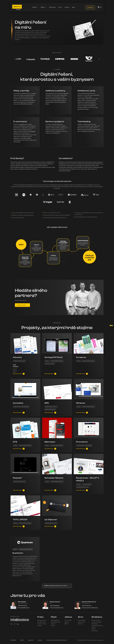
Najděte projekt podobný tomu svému (56, 586)
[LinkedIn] (18, 624)
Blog (73, 7)
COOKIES (13, 640)
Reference (52, 7)
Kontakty (90, 7)
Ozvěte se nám (21, 305)
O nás (60, 7)
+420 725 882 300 (55, 606)
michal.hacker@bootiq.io (57, 608)
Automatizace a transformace (21, 407)
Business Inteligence (50, 409)
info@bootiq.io (20, 620)
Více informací (17, 374)
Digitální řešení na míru (19, 361)
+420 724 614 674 (87, 606)
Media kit (31, 640)
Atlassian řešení (87, 484)
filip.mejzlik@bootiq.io (24, 608)
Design (47, 361)
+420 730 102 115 (22, 606)
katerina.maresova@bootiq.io (90, 608)
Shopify (33, 131)
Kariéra (67, 7)
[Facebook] (15, 624)
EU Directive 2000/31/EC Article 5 (57, 640)
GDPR (22, 640)
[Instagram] (11, 624)
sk (100, 7)
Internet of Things (50, 364)
